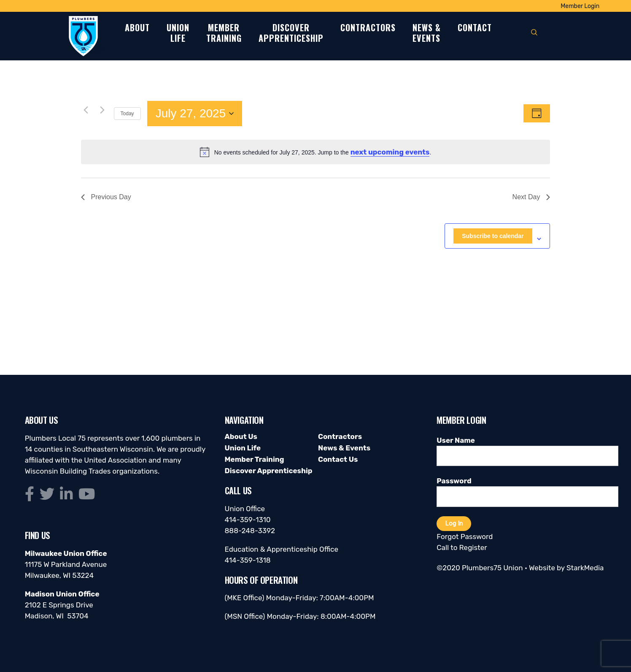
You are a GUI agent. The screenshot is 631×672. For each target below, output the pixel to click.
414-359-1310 (248, 520)
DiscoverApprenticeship (291, 33)
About (137, 28)
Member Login (580, 6)
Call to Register (462, 547)
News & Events (344, 448)
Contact (475, 28)
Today (127, 114)
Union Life (243, 448)
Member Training (255, 459)
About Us (241, 436)
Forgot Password (465, 537)
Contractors (368, 28)
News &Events (427, 33)
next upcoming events (390, 152)
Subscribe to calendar (493, 236)
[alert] (316, 152)
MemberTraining (224, 33)
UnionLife (178, 33)
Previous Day (106, 197)
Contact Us (338, 459)
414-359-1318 (248, 560)
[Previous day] (86, 110)
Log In (454, 523)
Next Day (531, 197)
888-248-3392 (250, 531)
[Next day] (102, 110)
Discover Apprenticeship (269, 471)
